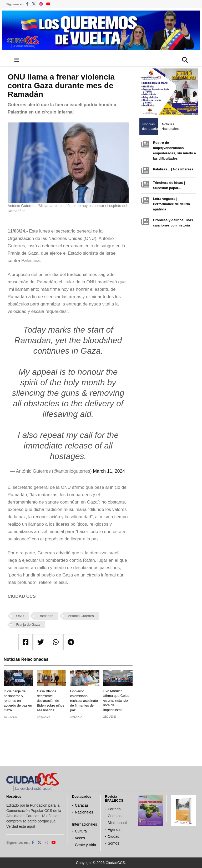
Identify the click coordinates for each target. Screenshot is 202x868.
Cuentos (115, 816)
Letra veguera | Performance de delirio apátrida (171, 204)
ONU (20, 616)
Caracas (82, 805)
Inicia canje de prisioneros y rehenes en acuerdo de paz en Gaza (18, 701)
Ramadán (46, 616)
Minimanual (117, 823)
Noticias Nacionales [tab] (170, 127)
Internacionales (85, 824)
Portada (114, 809)
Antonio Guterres (81, 616)
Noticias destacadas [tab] (150, 127)
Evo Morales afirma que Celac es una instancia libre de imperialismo (116, 700)
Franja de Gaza (28, 625)
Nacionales (84, 812)
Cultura (81, 831)
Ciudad (114, 836)
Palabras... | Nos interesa (173, 169)
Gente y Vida (86, 845)
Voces (80, 838)
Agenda (114, 830)
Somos (114, 843)
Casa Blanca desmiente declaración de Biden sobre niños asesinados (50, 701)
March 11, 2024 (109, 471)
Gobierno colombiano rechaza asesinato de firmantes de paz (84, 701)
